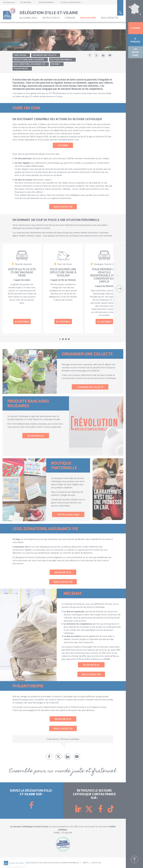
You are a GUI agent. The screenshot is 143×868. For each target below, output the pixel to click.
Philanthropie (21, 69)
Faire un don (20, 55)
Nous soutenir (88, 18)
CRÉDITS (85, 863)
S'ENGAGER (70, 18)
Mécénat (56, 64)
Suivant (120, 289)
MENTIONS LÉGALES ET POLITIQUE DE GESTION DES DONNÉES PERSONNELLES (51, 863)
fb (90, 55)
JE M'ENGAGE (135, 40)
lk (103, 55)
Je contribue (22, 322)
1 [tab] (60, 339)
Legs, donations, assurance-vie (29, 64)
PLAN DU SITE (96, 863)
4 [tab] (69, 339)
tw (96, 55)
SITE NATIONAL (26, 2)
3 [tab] (66, 339)
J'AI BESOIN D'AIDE (135, 52)
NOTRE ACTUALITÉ (51, 18)
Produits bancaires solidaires (29, 60)
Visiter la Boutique (68, 515)
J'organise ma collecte (90, 387)
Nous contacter (110, 18)
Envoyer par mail (110, 55)
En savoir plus (36, 436)
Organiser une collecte (44, 55)
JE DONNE (135, 28)
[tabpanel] (22, 289)
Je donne (63, 145)
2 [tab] (63, 339)
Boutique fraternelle (61, 60)
